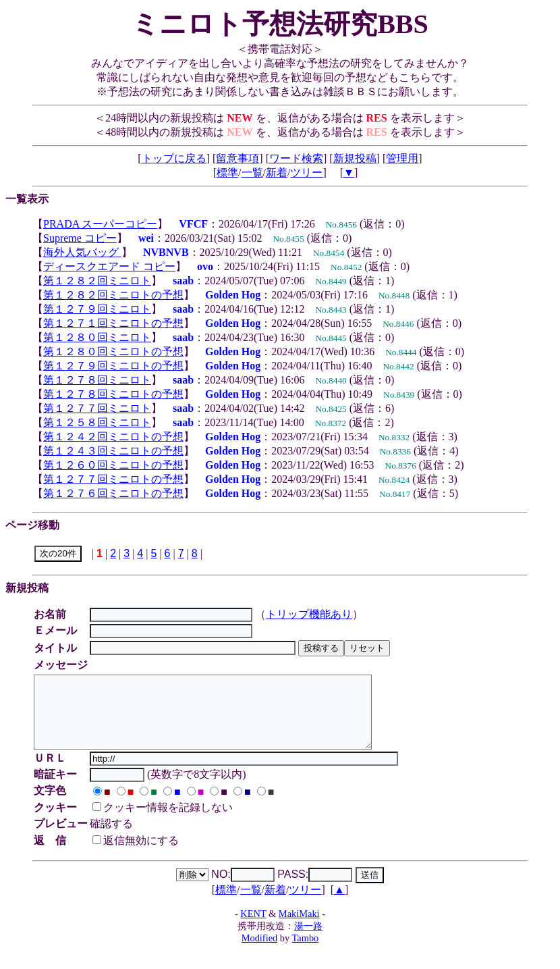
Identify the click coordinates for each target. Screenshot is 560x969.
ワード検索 (296, 158)
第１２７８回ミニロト (97, 380)
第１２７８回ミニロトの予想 (113, 394)
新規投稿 (355, 158)
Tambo (306, 952)
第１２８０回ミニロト (97, 337)
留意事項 (237, 158)
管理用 (402, 158)
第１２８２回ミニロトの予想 (113, 295)
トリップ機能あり (311, 614)
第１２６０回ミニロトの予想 (113, 465)
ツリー (306, 173)
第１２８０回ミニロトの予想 (113, 351)
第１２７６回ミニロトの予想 (113, 493)
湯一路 (308, 940)
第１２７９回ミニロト (97, 309)
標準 (227, 173)
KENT (253, 928)
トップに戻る (174, 158)
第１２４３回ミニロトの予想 (113, 451)
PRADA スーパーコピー (100, 224)
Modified (260, 952)
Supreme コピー (80, 238)
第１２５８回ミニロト (97, 422)
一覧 (252, 173)
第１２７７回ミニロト (97, 408)
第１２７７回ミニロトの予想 (113, 479)
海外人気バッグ (82, 252)
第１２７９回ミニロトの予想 (113, 366)
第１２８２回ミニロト (97, 281)
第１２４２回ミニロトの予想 (113, 437)
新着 (277, 173)
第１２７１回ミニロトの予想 (113, 323)
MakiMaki (299, 928)
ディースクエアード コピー (109, 266)
